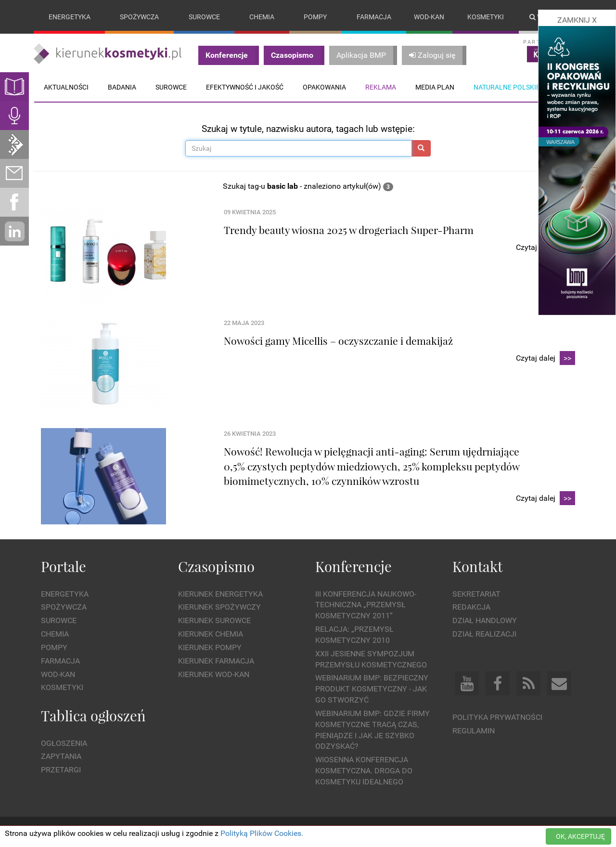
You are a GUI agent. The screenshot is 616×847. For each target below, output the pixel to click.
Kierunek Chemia (211, 634)
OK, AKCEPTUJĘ (580, 836)
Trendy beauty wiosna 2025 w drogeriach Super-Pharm (349, 230)
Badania (122, 87)
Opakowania (324, 87)
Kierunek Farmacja (216, 661)
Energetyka (70, 17)
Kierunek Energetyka (220, 594)
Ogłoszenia (64, 743)
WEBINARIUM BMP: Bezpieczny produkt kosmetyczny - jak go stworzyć (372, 689)
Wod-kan (429, 17)
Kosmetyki (486, 17)
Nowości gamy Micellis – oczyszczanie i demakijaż (338, 340)
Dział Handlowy (485, 620)
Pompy (315, 17)
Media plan (435, 87)
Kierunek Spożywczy (219, 607)
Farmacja (374, 17)
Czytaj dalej (545, 358)
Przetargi (61, 770)
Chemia (262, 17)
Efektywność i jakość (245, 87)
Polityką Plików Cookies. (262, 833)
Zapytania (61, 757)
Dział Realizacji (484, 634)
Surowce (204, 17)
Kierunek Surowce (214, 620)
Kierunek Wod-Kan (214, 674)
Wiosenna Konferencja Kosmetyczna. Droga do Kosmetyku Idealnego (364, 771)
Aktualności (66, 87)
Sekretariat (476, 594)
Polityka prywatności (497, 717)
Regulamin (474, 731)
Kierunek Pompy (210, 647)
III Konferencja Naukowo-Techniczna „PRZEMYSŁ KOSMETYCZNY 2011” (366, 605)
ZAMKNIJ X (577, 20)
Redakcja (471, 607)
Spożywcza (139, 17)
